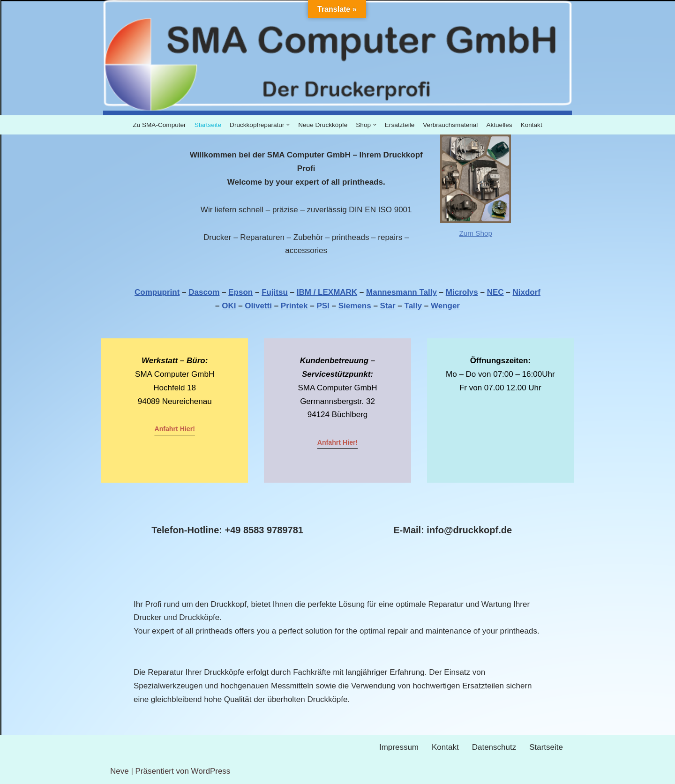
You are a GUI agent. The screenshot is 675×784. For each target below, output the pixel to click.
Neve (120, 771)
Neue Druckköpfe (323, 125)
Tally (413, 306)
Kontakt (532, 125)
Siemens (355, 306)
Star (388, 306)
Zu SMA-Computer (159, 125)
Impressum (399, 747)
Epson (240, 292)
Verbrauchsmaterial (450, 125)
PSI (323, 306)
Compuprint (157, 292)
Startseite (208, 125)
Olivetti (258, 306)
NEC (495, 292)
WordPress (211, 771)
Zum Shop (476, 233)
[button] (288, 125)
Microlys (462, 292)
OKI (229, 306)
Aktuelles (499, 125)
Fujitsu (275, 292)
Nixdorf (527, 292)
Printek (294, 306)
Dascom (204, 292)
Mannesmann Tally (401, 292)
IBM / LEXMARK (327, 292)
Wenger (445, 306)
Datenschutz (494, 747)
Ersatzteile (400, 125)
